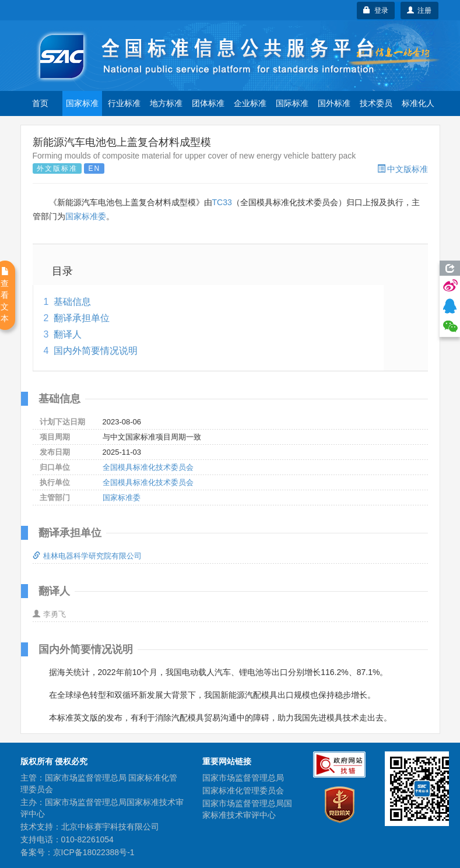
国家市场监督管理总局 (243, 778)
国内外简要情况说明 (96, 351)
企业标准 (250, 103)
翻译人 (68, 334)
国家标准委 (86, 216)
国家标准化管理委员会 (243, 790)
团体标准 (208, 103)
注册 (419, 10)
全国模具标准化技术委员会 (148, 467)
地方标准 (166, 103)
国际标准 (292, 103)
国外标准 (334, 103)
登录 (376, 10)
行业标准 (124, 103)
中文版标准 (403, 169)
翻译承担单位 (82, 318)
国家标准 (82, 103)
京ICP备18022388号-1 (94, 852)
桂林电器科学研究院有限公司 (87, 556)
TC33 (222, 202)
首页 (40, 103)
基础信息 (72, 302)
